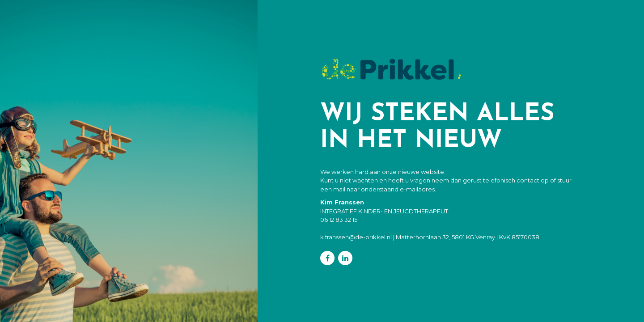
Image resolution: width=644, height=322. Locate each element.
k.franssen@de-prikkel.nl (356, 237)
